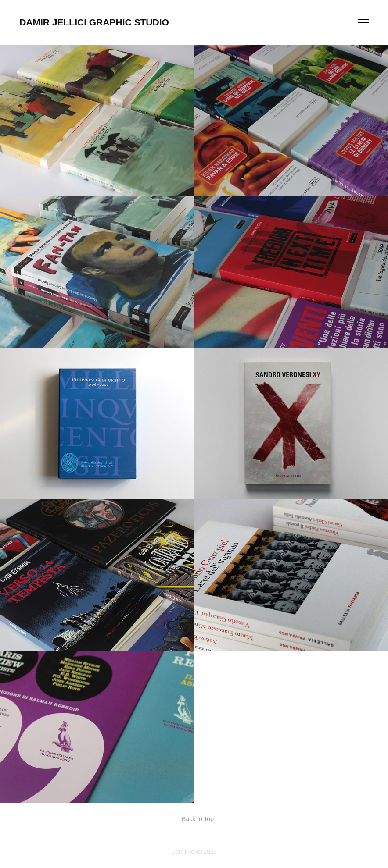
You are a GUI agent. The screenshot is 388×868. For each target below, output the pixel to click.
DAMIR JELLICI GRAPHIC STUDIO (94, 22)
